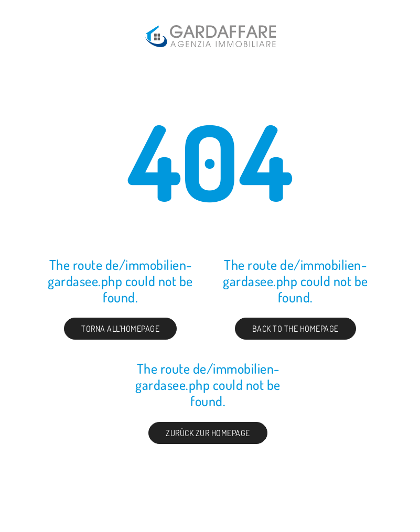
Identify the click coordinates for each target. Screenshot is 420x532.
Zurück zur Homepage (208, 433)
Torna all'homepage (120, 329)
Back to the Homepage (295, 329)
